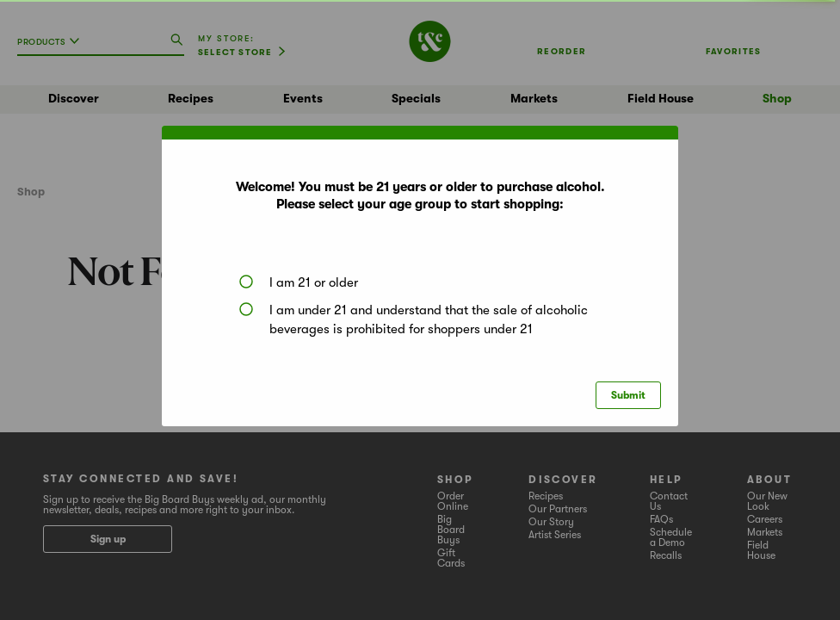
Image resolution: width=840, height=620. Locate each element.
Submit (628, 395)
